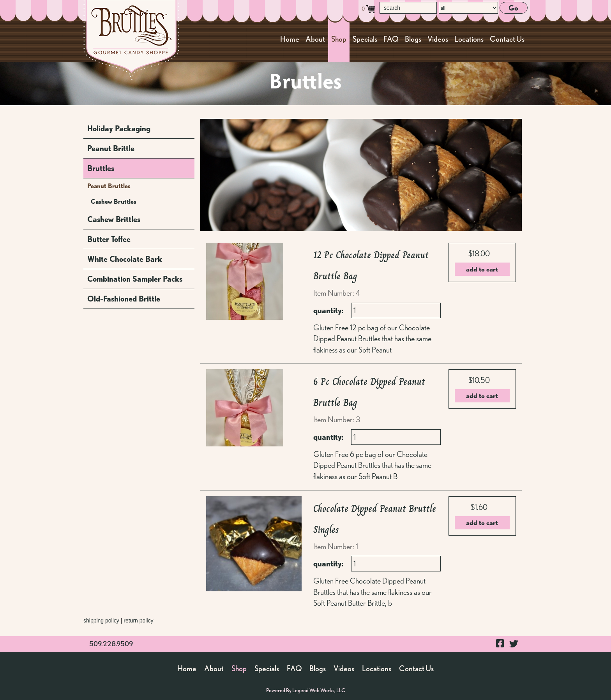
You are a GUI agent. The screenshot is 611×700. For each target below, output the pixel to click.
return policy (138, 621)
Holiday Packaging (119, 129)
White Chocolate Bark (125, 259)
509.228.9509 (111, 644)
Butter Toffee (109, 239)
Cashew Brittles (114, 219)
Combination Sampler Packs (135, 279)
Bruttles (101, 168)
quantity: (328, 310)
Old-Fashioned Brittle (124, 299)
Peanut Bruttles (109, 186)
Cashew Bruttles (114, 202)
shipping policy (101, 621)
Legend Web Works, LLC (319, 690)
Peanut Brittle (111, 148)
